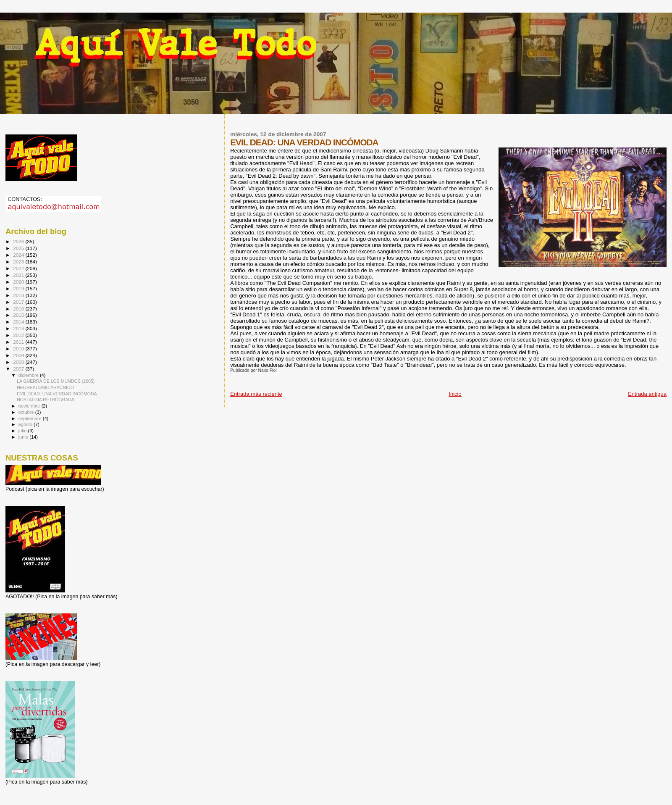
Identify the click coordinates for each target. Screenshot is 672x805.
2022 (19, 268)
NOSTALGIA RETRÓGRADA (46, 400)
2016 (19, 309)
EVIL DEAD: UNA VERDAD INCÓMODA (57, 394)
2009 (19, 355)
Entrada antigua (647, 394)
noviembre (30, 406)
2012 (19, 335)
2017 (19, 302)
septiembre (31, 418)
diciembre (29, 375)
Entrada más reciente (256, 394)
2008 (19, 362)
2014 (19, 322)
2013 (19, 328)
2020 (19, 282)
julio (23, 431)
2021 (19, 275)
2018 (19, 295)
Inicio (455, 394)
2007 (19, 369)
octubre (27, 412)
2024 (19, 255)
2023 (19, 262)
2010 (19, 349)
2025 (19, 248)
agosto (26, 424)
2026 (19, 241)
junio (24, 437)
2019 (19, 288)
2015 (19, 315)
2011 (19, 342)
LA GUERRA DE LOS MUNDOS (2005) (56, 381)
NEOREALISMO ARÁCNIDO (45, 387)
